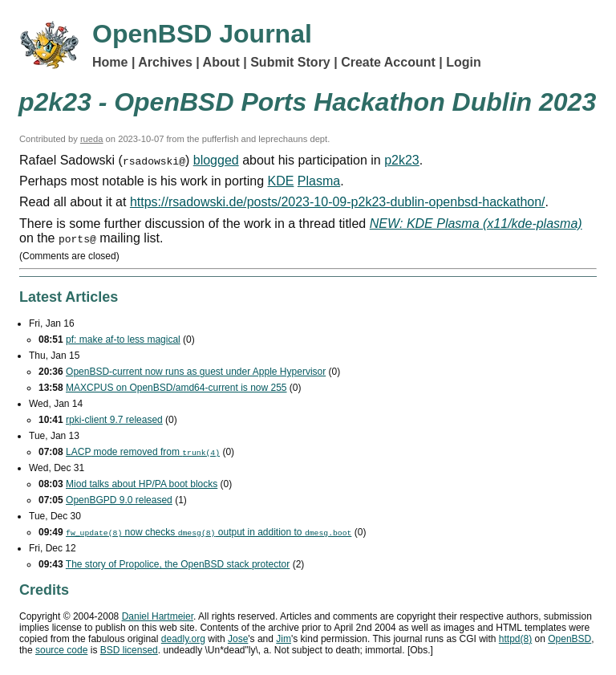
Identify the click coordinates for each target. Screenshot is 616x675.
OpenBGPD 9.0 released (119, 500)
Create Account (388, 62)
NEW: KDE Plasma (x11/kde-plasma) (476, 224)
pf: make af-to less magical (123, 340)
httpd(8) (515, 639)
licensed (129, 650)
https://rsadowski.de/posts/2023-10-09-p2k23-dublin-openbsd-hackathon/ (338, 202)
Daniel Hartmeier (158, 616)
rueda (92, 139)
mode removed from (143, 452)
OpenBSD (569, 639)
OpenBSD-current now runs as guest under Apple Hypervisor (196, 372)
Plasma (319, 181)
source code (61, 650)
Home (110, 62)
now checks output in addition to (209, 532)
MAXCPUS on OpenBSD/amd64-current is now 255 (176, 388)
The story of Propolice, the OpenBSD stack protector (178, 564)
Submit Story (290, 62)
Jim (284, 639)
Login (464, 62)
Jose (238, 639)
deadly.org (183, 639)
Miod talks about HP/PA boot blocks (142, 484)
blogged (216, 160)
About (221, 62)
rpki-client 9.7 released (114, 420)
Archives (165, 62)
